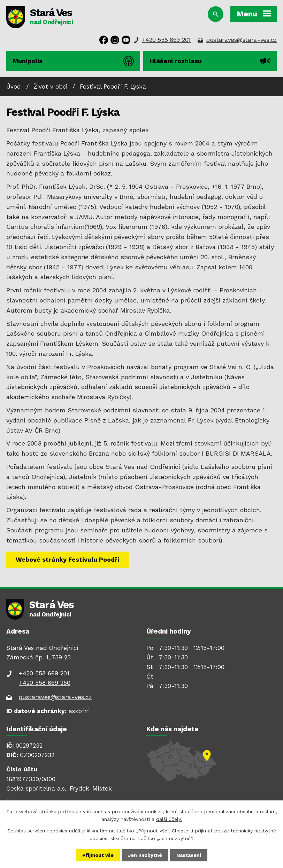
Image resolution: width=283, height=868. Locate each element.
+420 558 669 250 (45, 683)
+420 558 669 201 (166, 40)
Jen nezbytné (145, 855)
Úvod (14, 87)
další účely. (169, 819)
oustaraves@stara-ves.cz (242, 40)
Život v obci (50, 87)
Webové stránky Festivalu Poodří (67, 559)
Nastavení (189, 855)
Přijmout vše (98, 855)
